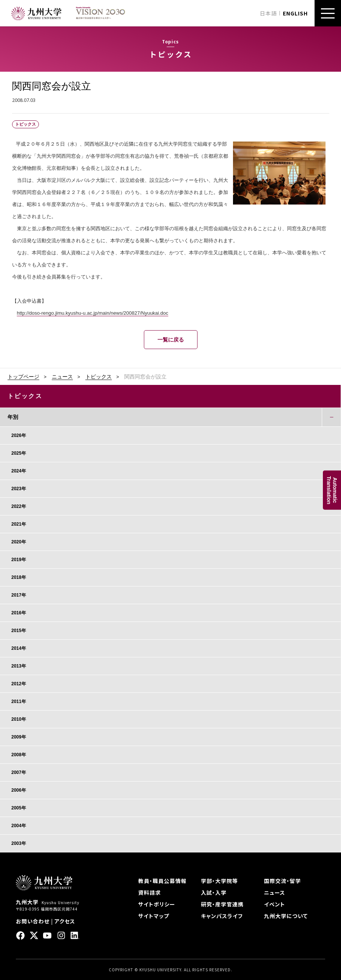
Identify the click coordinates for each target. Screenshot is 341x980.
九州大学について (286, 916)
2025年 (19, 453)
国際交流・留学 (282, 881)
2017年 (19, 595)
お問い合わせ (33, 921)
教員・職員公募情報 (162, 881)
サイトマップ (154, 916)
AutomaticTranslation (332, 490)
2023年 (19, 489)
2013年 (19, 666)
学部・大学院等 (219, 881)
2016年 (19, 613)
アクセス (65, 921)
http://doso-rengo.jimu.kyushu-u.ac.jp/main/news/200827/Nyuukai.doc (93, 313)
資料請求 (150, 892)
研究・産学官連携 (222, 904)
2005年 (19, 808)
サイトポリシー (157, 904)
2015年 (19, 631)
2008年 (19, 755)
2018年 (19, 577)
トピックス (99, 377)
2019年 (19, 560)
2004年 (19, 826)
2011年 (19, 702)
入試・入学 (214, 892)
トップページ (23, 377)
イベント (275, 904)
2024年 (19, 471)
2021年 (19, 524)
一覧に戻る (171, 340)
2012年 (19, 684)
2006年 (19, 790)
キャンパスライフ (222, 916)
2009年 (19, 737)
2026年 (19, 435)
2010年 (19, 719)
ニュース (62, 377)
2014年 (19, 648)
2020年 (19, 542)
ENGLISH (295, 13)
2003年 (19, 843)
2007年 (19, 772)
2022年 (19, 506)
